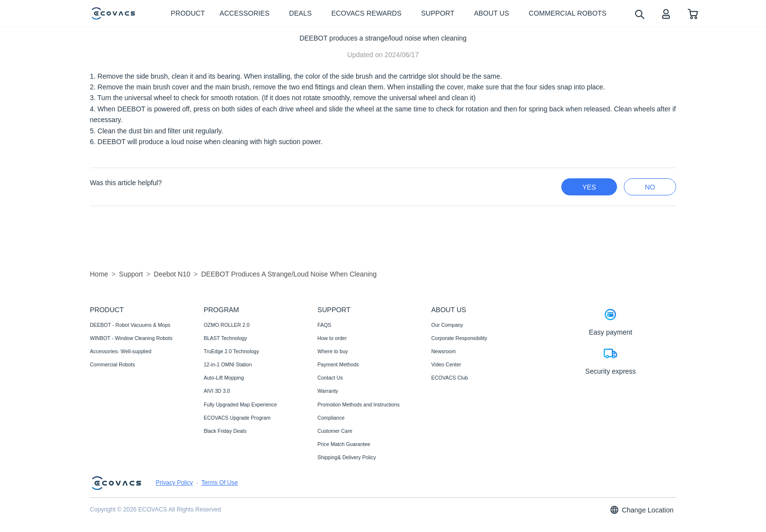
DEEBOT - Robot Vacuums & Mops (130, 325)
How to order (332, 338)
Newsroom (444, 351)
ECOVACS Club (450, 378)
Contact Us (330, 378)
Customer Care (335, 431)
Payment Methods (338, 364)
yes (589, 187)
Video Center (446, 364)
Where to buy (333, 351)
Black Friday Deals (225, 431)
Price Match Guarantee (344, 444)
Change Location (641, 510)
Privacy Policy (174, 483)
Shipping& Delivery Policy (347, 457)
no (650, 187)
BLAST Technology (225, 338)
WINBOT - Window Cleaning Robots (131, 338)
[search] (639, 14)
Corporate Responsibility (459, 338)
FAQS (324, 325)
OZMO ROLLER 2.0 (227, 325)
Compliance (331, 418)
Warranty (328, 391)
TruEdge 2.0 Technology (231, 351)
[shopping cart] (693, 13)
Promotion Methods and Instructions (359, 404)
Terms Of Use (220, 483)
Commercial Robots (112, 364)
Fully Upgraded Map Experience (240, 404)
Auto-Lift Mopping (224, 378)
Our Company (447, 325)
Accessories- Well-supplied (121, 351)
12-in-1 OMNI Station (228, 364)
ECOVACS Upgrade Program (237, 418)
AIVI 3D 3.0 (217, 391)
